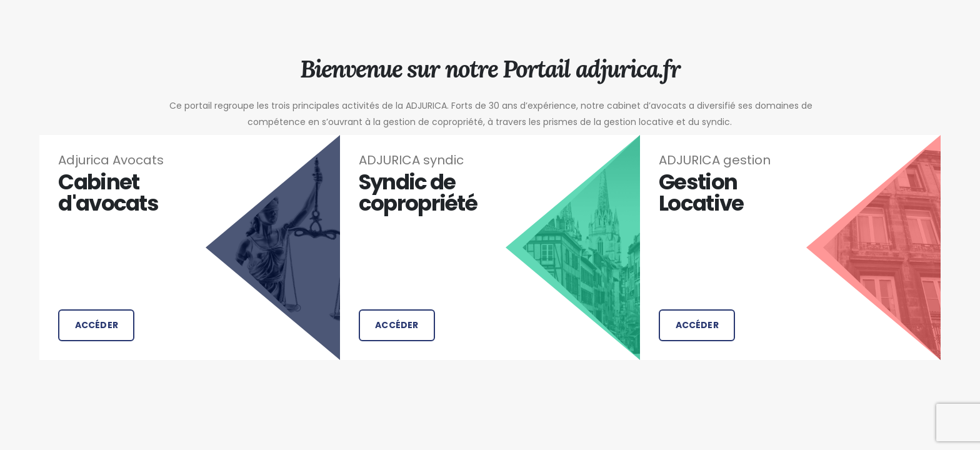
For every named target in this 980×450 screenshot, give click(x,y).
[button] (96, 325)
